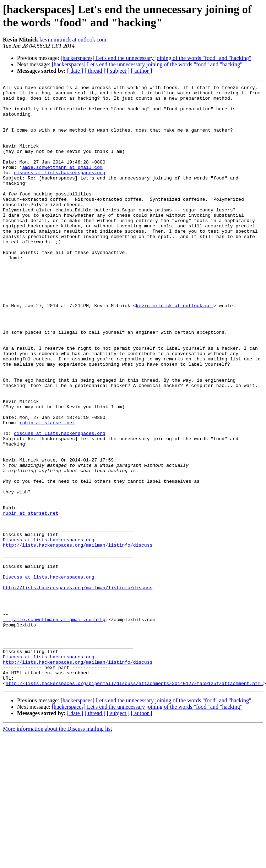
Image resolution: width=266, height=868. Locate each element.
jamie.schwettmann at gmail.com (61, 184)
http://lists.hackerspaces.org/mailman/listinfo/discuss (78, 637)
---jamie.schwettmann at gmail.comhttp (54, 727)
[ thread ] (95, 71)
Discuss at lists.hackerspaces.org (48, 631)
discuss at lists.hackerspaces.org (59, 190)
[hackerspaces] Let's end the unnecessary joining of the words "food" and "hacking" (156, 58)
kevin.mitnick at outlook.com (73, 40)
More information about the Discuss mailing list (58, 849)
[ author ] (142, 71)
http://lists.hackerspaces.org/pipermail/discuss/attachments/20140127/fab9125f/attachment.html (134, 803)
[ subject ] (118, 71)
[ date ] (75, 71)
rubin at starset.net (47, 491)
